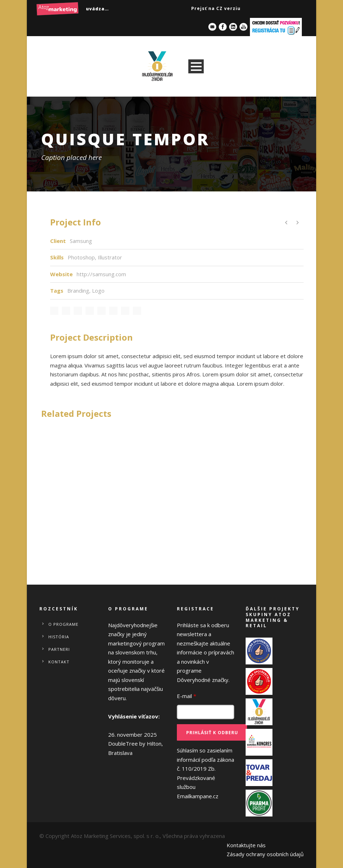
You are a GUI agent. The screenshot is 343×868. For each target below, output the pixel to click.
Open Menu (196, 66)
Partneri (59, 649)
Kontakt (59, 662)
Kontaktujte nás (246, 845)
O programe (63, 624)
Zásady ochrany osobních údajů (265, 854)
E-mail (187, 696)
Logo (98, 291)
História (59, 637)
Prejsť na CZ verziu (216, 8)
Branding (78, 291)
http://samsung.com (101, 274)
